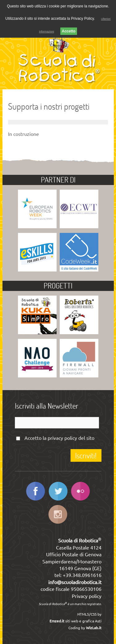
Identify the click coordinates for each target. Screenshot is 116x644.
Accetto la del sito (59, 438)
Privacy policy (87, 596)
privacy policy (62, 438)
